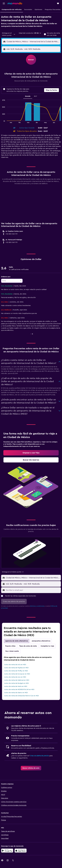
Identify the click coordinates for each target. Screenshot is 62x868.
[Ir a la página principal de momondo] (15, 3)
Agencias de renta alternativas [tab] (17, 641)
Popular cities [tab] (10, 646)
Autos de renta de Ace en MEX (15, 677)
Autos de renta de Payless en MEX (16, 668)
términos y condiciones (37, 606)
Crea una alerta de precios (39, 756)
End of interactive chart (1, 121)
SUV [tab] (35, 96)
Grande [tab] (28, 96)
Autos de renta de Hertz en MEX (16, 686)
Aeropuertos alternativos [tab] (41, 641)
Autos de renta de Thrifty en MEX (16, 671)
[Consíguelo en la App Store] (21, 851)
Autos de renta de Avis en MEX (15, 665)
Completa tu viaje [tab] (47, 646)
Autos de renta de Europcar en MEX (17, 674)
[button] (4, 3)
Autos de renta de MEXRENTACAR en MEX (19, 690)
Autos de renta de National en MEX (17, 680)
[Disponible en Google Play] (7, 851)
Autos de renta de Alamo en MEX (16, 693)
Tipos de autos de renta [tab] (28, 646)
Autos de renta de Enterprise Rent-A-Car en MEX (22, 696)
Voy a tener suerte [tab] (12, 651)
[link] (31, 453)
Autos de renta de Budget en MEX (16, 683)
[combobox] (9, 34)
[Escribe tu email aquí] (33, 590)
